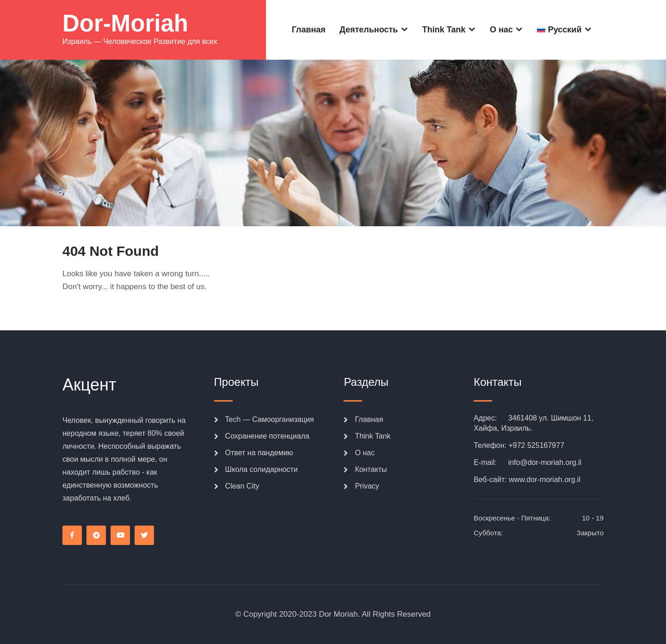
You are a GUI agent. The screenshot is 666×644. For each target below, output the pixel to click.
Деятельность (369, 30)
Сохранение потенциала (267, 436)
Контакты (371, 469)
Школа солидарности (262, 469)
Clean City (242, 486)
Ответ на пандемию (259, 453)
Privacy (367, 486)
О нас (501, 30)
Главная (309, 30)
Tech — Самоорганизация (270, 419)
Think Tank (444, 30)
